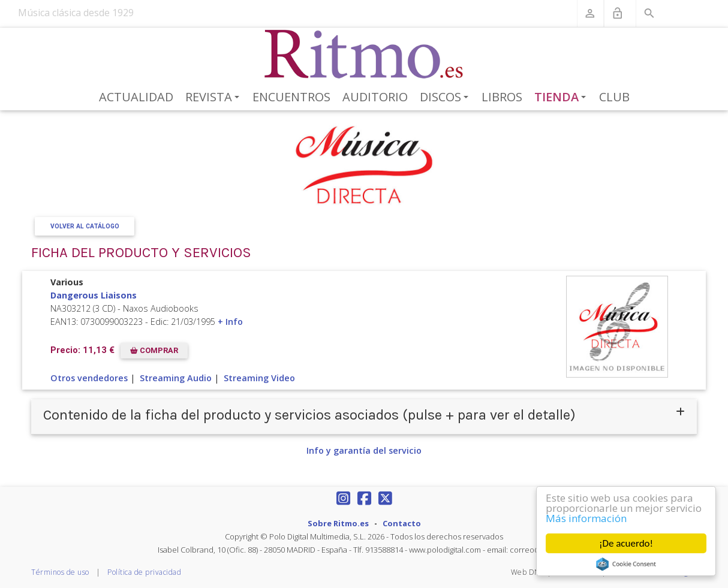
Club (614, 97)
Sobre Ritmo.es (338, 523)
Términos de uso (60, 572)
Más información (586, 518)
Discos (446, 98)
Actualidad (136, 97)
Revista (214, 98)
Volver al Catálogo (85, 226)
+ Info (230, 322)
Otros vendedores (89, 378)
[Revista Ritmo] (364, 55)
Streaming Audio (176, 378)
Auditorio (375, 97)
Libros (502, 97)
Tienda (562, 98)
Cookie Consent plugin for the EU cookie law (626, 564)
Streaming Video (259, 378)
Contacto (402, 523)
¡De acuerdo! (626, 543)
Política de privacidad (144, 572)
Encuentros (291, 97)
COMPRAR (154, 350)
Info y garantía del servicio (364, 450)
